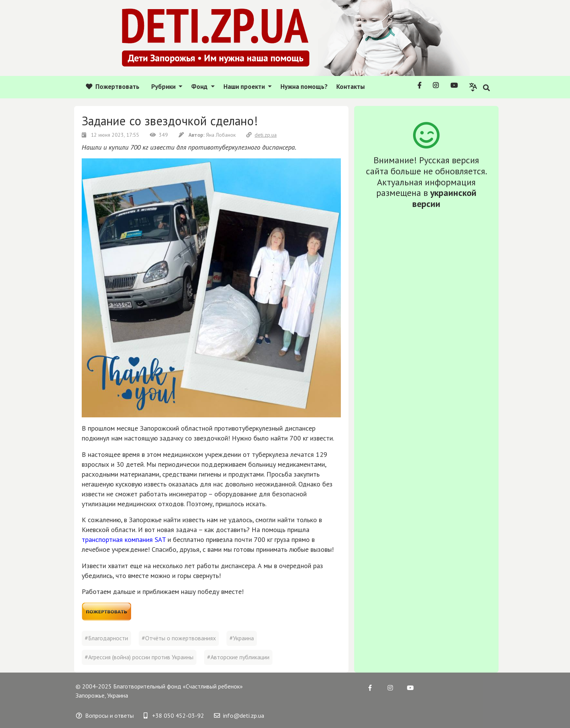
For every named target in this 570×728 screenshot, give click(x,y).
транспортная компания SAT (124, 539)
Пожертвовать (113, 87)
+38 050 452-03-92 (174, 715)
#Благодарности (106, 638)
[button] (473, 87)
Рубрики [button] (164, 87)
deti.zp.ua (261, 135)
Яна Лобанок (208, 135)
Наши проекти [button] (245, 87)
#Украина (242, 638)
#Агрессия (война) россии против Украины (139, 657)
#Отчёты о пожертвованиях (179, 638)
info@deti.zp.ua (239, 715)
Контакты (351, 87)
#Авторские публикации (238, 657)
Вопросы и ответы (105, 715)
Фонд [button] (200, 87)
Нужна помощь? (304, 87)
